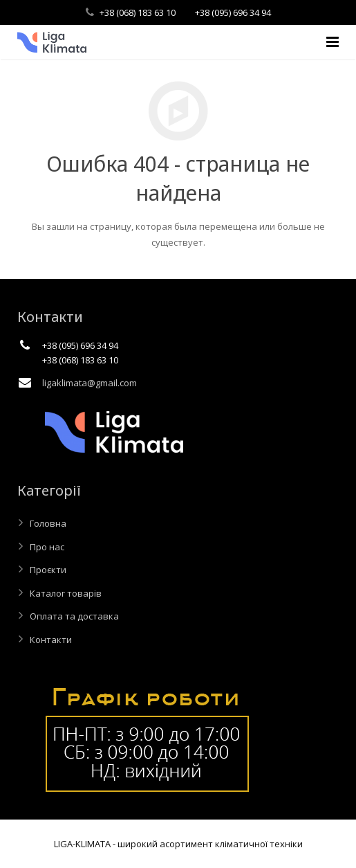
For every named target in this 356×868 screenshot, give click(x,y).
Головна (48, 523)
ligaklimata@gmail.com (90, 383)
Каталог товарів (66, 593)
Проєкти (48, 570)
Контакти (51, 640)
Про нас (47, 547)
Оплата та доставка (74, 616)
